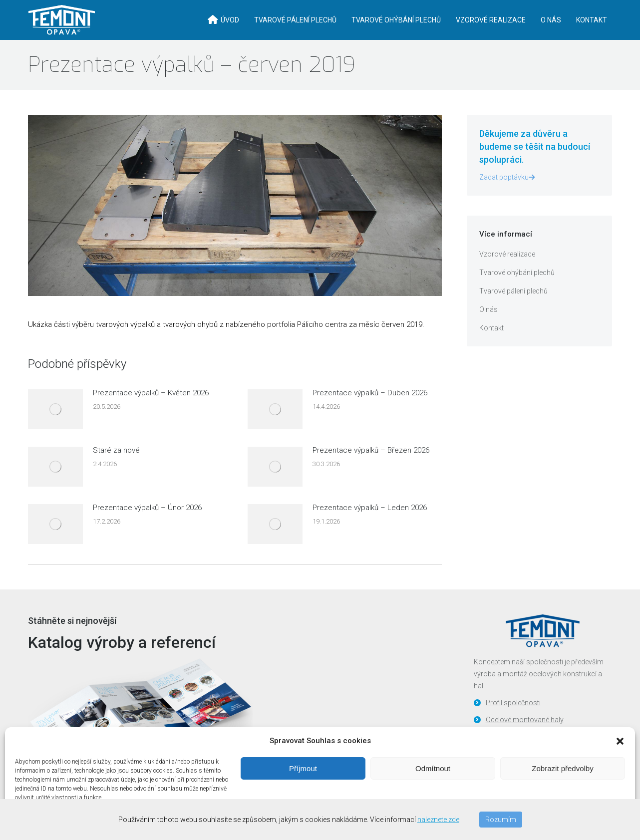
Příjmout (303, 768)
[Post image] (55, 426)
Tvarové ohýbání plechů (517, 289)
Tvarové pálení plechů (513, 307)
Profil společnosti (513, 719)
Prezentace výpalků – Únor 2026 (147, 524)
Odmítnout (433, 768)
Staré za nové (116, 467)
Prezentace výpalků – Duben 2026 (370, 409)
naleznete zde (438, 820)
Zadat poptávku (507, 194)
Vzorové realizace (507, 271)
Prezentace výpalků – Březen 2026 (371, 467)
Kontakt (491, 344)
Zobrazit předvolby (562, 768)
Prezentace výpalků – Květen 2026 (151, 409)
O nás (488, 326)
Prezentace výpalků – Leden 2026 (370, 524)
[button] (620, 741)
